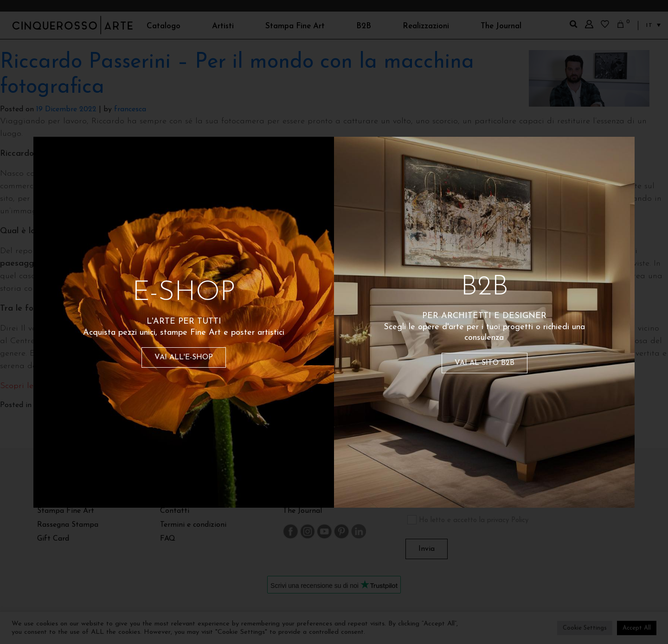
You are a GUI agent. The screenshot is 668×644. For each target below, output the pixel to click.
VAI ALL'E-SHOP (184, 357)
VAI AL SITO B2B (485, 363)
